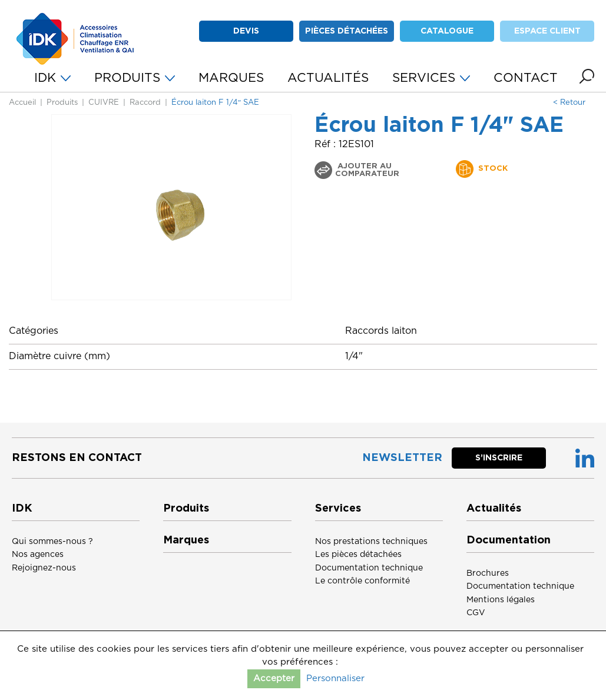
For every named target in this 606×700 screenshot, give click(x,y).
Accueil (22, 103)
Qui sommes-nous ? (52, 542)
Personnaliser (335, 679)
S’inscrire (499, 458)
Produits (62, 103)
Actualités (494, 509)
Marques (186, 540)
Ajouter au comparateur (367, 170)
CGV (476, 613)
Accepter (274, 679)
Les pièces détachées (358, 555)
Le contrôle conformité (362, 581)
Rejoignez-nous (44, 568)
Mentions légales (501, 600)
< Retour (569, 103)
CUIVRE (104, 103)
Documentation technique (369, 568)
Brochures (488, 573)
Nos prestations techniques (371, 542)
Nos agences (38, 555)
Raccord (145, 103)
